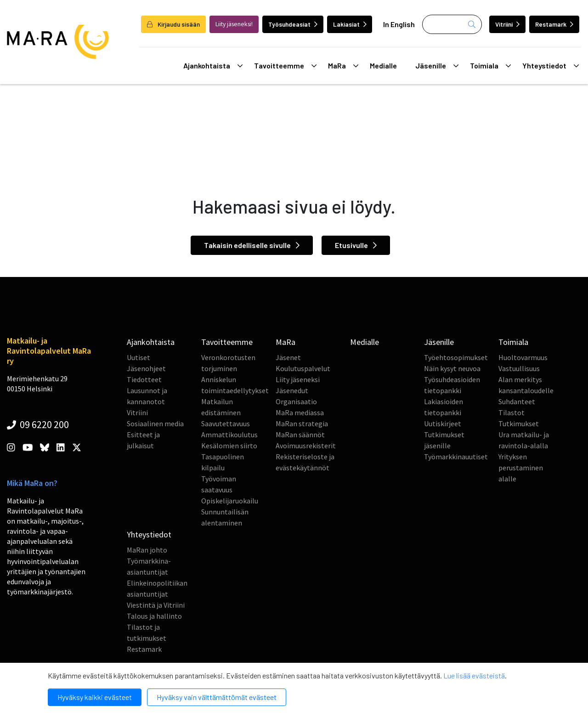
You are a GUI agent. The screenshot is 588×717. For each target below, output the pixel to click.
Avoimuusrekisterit (306, 446)
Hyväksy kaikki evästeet (95, 697)
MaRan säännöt (300, 435)
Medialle (383, 65)
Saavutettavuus (226, 423)
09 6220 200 (38, 424)
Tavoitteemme (285, 66)
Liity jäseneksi (298, 379)
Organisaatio (296, 401)
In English (399, 24)
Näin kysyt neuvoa (452, 368)
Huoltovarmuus (523, 357)
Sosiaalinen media (155, 423)
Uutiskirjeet (443, 423)
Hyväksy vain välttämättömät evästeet (217, 697)
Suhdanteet (517, 401)
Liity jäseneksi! (234, 24)
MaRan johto (147, 550)
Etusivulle (356, 245)
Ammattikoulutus (229, 435)
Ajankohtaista (213, 66)
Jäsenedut (292, 390)
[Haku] (452, 24)
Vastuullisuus (519, 368)
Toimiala (490, 66)
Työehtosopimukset (456, 357)
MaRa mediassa (300, 412)
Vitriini (507, 24)
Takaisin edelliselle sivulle (252, 245)
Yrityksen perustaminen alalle (521, 468)
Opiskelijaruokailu (230, 501)
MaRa (343, 66)
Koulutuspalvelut (303, 368)
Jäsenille (437, 66)
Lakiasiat (350, 24)
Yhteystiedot (551, 66)
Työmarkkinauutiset (456, 457)
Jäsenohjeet (146, 368)
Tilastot (512, 412)
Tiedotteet (144, 379)
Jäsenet (288, 357)
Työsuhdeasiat (293, 24)
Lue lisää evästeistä (474, 675)
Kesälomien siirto (229, 446)
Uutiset (139, 357)
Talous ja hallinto (154, 616)
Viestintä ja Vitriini (156, 605)
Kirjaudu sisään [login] (173, 24)
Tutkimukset (519, 423)
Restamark (554, 24)
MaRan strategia (302, 423)
